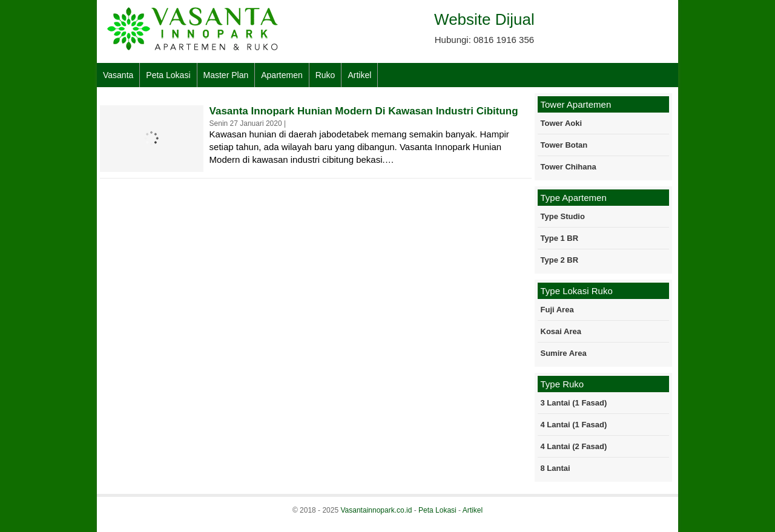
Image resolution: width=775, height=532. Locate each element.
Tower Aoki (562, 123)
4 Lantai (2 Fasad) (574, 446)
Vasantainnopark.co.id (376, 510)
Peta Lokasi (168, 75)
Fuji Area (557, 310)
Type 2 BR (560, 260)
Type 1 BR (560, 238)
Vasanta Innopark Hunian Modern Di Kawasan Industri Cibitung (364, 111)
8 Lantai (556, 468)
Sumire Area (564, 353)
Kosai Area (561, 331)
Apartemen (282, 75)
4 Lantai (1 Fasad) (574, 425)
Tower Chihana (569, 167)
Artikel (359, 75)
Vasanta (118, 75)
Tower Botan (564, 145)
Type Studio (563, 216)
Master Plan (226, 75)
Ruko (325, 75)
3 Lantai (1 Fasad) (574, 403)
